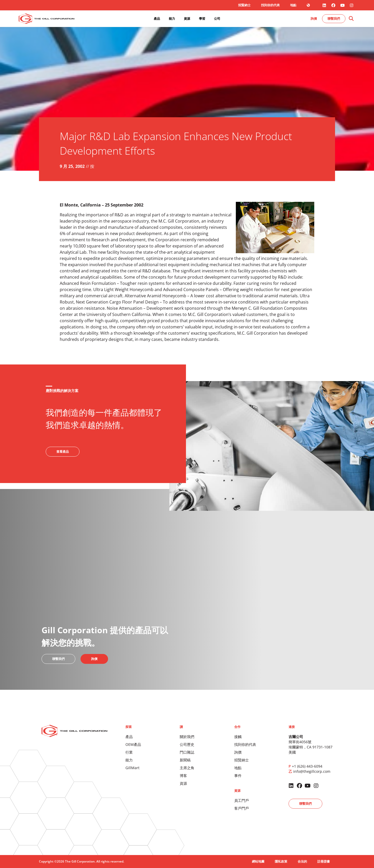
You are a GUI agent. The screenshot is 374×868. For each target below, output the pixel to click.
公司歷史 (187, 744)
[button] (351, 19)
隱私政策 (281, 861)
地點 (293, 5)
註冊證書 (324, 861)
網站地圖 (258, 861)
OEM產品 (133, 744)
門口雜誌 (187, 752)
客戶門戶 (242, 808)
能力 (129, 760)
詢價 (238, 752)
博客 (183, 776)
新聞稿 (185, 760)
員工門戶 (242, 800)
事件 (238, 776)
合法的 (302, 861)
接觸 (238, 737)
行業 (129, 752)
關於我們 (187, 737)
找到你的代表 (270, 5)
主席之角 (187, 768)
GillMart (132, 768)
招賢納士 (244, 5)
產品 (129, 737)
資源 (183, 783)
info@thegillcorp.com (312, 771)
